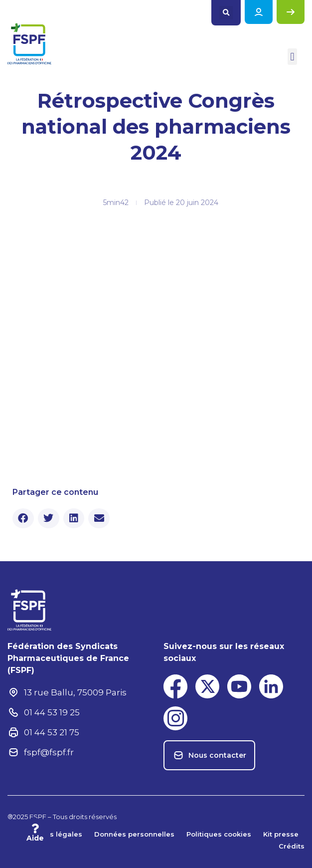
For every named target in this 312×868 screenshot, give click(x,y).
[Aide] (35, 829)
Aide (35, 838)
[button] (226, 13)
